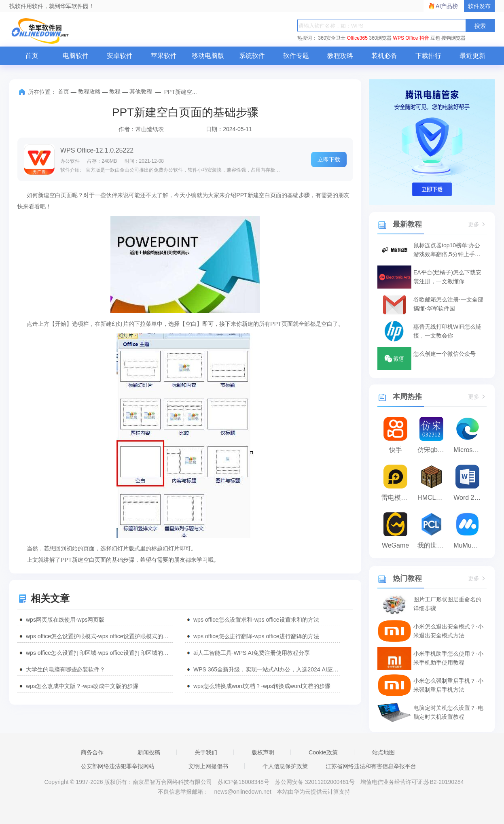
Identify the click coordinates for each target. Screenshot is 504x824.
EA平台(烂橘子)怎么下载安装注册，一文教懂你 (447, 277)
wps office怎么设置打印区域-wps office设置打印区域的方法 (99, 653)
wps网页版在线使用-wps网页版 (65, 620)
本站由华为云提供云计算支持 (313, 792)
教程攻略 (340, 56)
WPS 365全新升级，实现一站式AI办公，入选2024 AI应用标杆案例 (267, 669)
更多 (477, 224)
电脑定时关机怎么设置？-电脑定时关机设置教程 (448, 712)
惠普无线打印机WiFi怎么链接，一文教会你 (447, 331)
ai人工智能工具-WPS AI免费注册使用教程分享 (252, 653)
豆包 (435, 38)
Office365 (357, 38)
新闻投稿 (149, 752)
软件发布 (479, 6)
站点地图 (383, 752)
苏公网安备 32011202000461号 (316, 782)
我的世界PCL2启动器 (433, 545)
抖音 (424, 38)
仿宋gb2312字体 (433, 450)
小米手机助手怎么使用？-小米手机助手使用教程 (448, 658)
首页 (32, 56)
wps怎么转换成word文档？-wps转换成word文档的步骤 (262, 686)
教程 (115, 91)
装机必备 (384, 56)
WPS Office (406, 38)
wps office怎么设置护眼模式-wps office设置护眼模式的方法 (99, 636)
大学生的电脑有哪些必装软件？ (66, 669)
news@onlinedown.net (242, 792)
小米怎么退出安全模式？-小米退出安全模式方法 (448, 631)
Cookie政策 (323, 752)
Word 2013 (469, 498)
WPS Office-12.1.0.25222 (97, 150)
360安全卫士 (332, 38)
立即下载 (329, 159)
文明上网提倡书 (208, 766)
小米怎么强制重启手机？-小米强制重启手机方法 (448, 685)
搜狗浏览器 (453, 38)
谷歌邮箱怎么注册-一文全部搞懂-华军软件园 (448, 304)
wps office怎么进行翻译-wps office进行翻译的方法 (256, 636)
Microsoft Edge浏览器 (469, 450)
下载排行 (428, 56)
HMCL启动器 (433, 498)
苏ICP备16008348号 (244, 782)
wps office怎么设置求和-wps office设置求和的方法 (256, 620)
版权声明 (263, 752)
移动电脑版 (208, 56)
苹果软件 (164, 56)
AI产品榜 (447, 6)
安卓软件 (120, 56)
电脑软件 (76, 56)
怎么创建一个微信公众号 (445, 354)
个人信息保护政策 (285, 766)
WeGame (395, 545)
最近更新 (472, 56)
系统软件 (252, 56)
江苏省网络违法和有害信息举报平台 (371, 766)
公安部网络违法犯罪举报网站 (118, 766)
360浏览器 (380, 38)
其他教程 (141, 91)
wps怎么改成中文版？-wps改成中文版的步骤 (82, 686)
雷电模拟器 (397, 498)
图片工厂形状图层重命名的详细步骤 (447, 604)
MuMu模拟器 (469, 545)
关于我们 (206, 752)
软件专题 (296, 56)
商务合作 (92, 752)
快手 (396, 450)
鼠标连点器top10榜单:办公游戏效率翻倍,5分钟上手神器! (447, 250)
